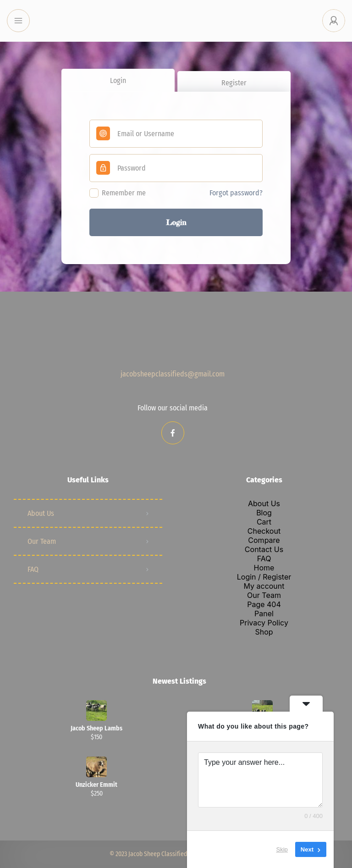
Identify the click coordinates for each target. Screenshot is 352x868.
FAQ (33, 569)
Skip (282, 849)
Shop (264, 632)
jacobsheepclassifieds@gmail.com (173, 374)
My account (264, 586)
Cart (264, 522)
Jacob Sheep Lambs (96, 729)
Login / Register (264, 577)
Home (264, 568)
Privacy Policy (264, 623)
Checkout (264, 531)
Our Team (42, 541)
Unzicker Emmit (96, 785)
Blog (264, 513)
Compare (264, 540)
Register (234, 83)
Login (118, 80)
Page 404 (264, 604)
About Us (41, 513)
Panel (264, 614)
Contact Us (264, 549)
